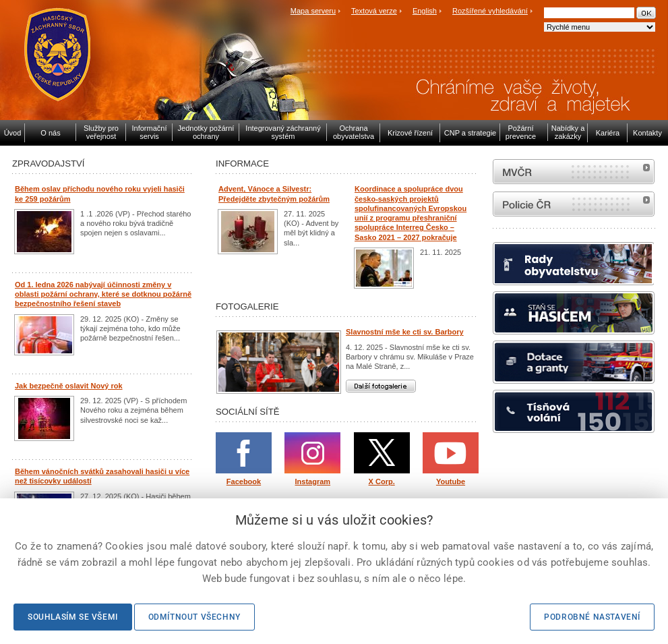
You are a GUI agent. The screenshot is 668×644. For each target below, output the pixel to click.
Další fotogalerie (381, 386)
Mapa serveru (313, 11)
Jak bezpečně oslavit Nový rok (69, 386)
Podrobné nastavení (592, 617)
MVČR (574, 172)
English (425, 11)
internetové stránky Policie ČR (574, 204)
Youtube (451, 481)
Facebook (244, 481)
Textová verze (374, 11)
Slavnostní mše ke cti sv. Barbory (405, 332)
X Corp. (382, 481)
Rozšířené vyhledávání (490, 11)
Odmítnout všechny (194, 617)
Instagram (313, 481)
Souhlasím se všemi (73, 617)
